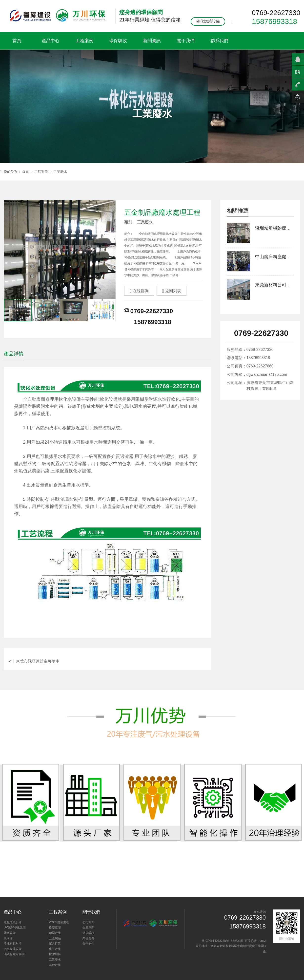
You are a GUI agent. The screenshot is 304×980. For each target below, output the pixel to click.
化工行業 (55, 949)
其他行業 (55, 965)
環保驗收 (118, 41)
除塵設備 (10, 933)
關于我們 (186, 41)
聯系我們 (219, 41)
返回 (107, 659)
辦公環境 (88, 933)
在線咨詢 (139, 291)
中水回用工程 (191, 659)
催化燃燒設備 (208, 21)
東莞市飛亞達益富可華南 (34, 659)
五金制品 (55, 938)
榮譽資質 (88, 938)
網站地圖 (237, 941)
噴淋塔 (8, 938)
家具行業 (55, 944)
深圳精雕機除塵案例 (275, 228)
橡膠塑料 (55, 954)
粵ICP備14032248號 (215, 941)
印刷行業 (55, 933)
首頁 (17, 41)
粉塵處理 (55, 927)
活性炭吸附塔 (13, 944)
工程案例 (84, 41)
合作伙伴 (88, 944)
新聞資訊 (152, 41)
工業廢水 (60, 172)
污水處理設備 (13, 949)
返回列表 (172, 291)
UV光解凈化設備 (15, 927)
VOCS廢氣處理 (59, 922)
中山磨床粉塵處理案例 (277, 257)
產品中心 (51, 41)
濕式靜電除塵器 (14, 954)
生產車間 (88, 927)
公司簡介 (88, 922)
